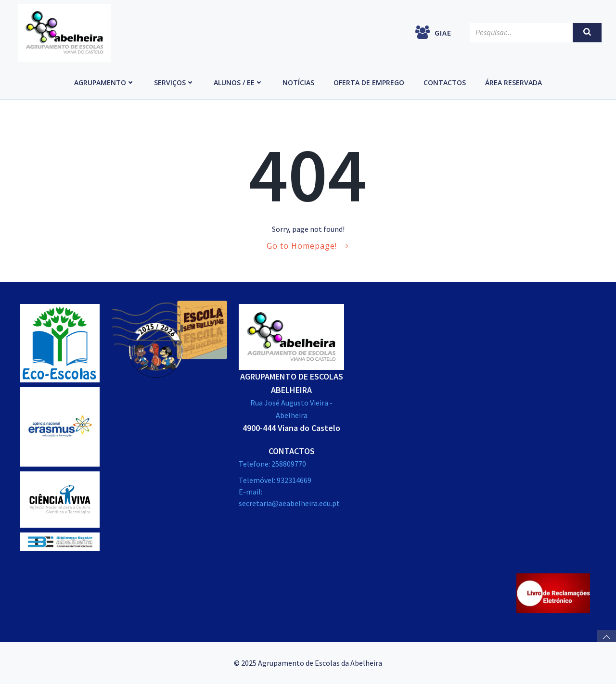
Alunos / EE (238, 82)
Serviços (174, 82)
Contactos (445, 82)
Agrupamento (104, 82)
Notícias (298, 82)
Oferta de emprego (369, 82)
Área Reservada (513, 82)
